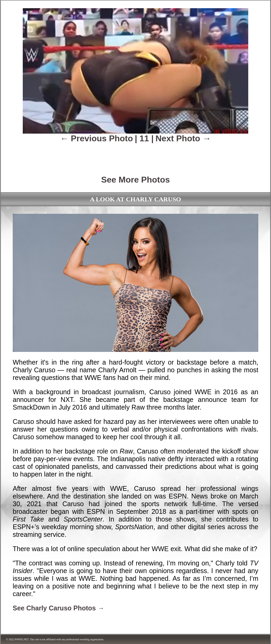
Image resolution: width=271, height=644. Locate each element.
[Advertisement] (135, 155)
